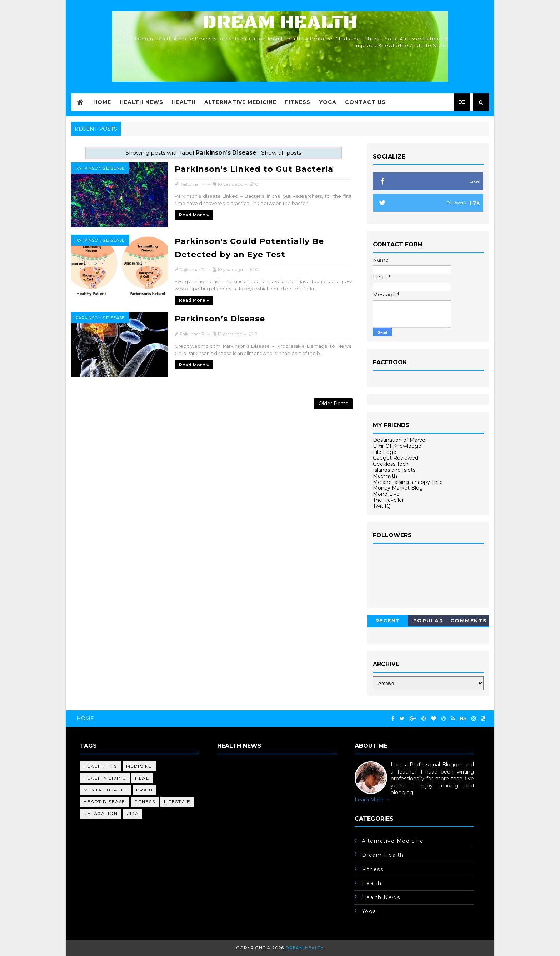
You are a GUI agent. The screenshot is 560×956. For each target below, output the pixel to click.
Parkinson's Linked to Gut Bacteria (254, 169)
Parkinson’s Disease (100, 168)
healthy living (105, 778)
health (372, 883)
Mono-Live (386, 494)
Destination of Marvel (400, 440)
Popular (428, 621)
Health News (141, 102)
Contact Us (365, 102)
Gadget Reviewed (396, 458)
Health (184, 102)
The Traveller (388, 500)
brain (144, 790)
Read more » (194, 215)
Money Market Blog (398, 488)
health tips (100, 766)
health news (381, 897)
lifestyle (177, 802)
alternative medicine (393, 841)
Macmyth (385, 476)
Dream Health (280, 22)
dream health (383, 855)
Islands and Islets (394, 470)
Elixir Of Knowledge (397, 446)
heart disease (104, 802)
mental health (105, 790)
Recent (388, 621)
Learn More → (372, 800)
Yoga (328, 102)
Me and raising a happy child (408, 482)
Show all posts (281, 153)
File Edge (385, 452)
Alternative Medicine (240, 102)
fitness (145, 802)
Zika (132, 813)
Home (102, 102)
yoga (369, 911)
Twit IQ (382, 506)
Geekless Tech (391, 464)
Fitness (298, 102)
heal (142, 778)
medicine (139, 766)
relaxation (101, 813)
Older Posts (333, 404)
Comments (469, 621)
